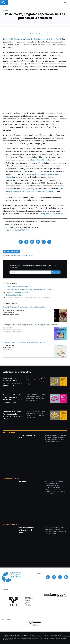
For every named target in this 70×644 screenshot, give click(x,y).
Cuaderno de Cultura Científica (18, 638)
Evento (5, 10)
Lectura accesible (35, 33)
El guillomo (22, 481)
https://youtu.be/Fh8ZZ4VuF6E (54, 214)
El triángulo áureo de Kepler (14, 295)
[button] (21, 242)
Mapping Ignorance (11, 525)
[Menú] (65, 2)
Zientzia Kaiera (9, 432)
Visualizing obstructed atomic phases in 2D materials (26, 530)
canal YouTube (47, 45)
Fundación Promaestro (15, 39)
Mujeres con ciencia (11, 478)
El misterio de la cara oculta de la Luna (18, 292)
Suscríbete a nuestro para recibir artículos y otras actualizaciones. (33, 267)
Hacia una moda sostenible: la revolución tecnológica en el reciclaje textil (28, 298)
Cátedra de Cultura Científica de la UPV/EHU (45, 39)
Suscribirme (56, 272)
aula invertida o (42, 160)
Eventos (30, 255)
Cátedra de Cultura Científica (18, 636)
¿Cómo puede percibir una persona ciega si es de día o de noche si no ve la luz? (30, 289)
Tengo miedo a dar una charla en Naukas (18, 287)
